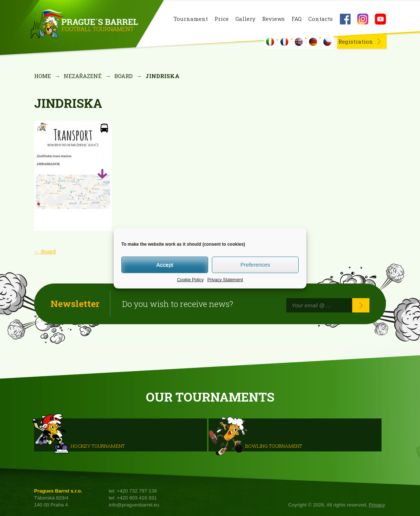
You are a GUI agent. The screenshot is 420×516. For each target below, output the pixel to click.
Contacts (320, 19)
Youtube (380, 19)
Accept (165, 265)
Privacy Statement (225, 279)
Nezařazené (83, 76)
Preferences (255, 265)
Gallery (245, 19)
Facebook (345, 19)
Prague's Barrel (84, 25)
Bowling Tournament (274, 446)
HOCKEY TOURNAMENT (98, 446)
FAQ (296, 19)
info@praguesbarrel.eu (134, 505)
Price (222, 19)
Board (124, 76)
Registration (356, 41)
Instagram (363, 19)
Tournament (191, 19)
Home (43, 76)
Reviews (273, 19)
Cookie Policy (190, 279)
